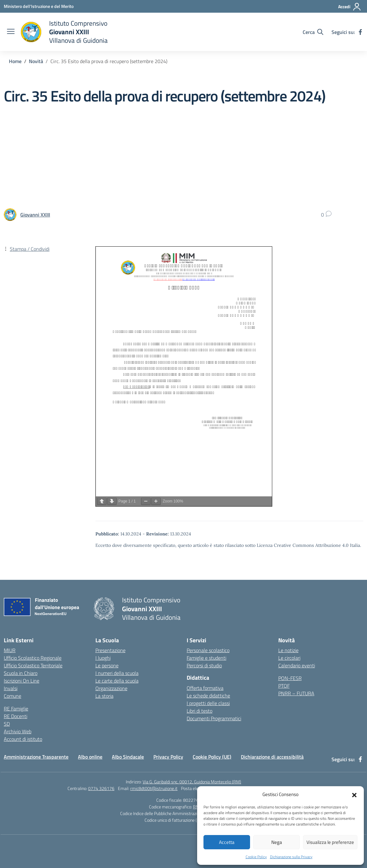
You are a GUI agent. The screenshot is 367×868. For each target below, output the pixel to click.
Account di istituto (23, 739)
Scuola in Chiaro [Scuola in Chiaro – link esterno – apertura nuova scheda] (21, 673)
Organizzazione (111, 688)
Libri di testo (200, 711)
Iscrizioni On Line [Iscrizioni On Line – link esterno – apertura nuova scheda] (22, 681)
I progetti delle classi (208, 703)
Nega (277, 842)
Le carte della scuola (117, 681)
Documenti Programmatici (214, 718)
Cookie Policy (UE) (212, 757)
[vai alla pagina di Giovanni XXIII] (35, 215)
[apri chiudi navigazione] (11, 32)
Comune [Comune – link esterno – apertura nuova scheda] (13, 696)
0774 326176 (101, 788)
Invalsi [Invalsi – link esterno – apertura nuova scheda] (11, 688)
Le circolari (289, 658)
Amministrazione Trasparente (36, 757)
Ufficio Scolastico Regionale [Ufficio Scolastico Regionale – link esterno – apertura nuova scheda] (33, 658)
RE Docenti (16, 716)
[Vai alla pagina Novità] (36, 61)
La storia (104, 696)
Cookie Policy (256, 857)
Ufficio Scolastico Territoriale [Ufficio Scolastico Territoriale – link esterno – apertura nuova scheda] (33, 665)
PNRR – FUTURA (296, 693)
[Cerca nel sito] (313, 32)
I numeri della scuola (117, 673)
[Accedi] (350, 7)
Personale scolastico (208, 650)
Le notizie (288, 650)
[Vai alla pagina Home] (15, 61)
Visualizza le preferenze (330, 842)
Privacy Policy (168, 757)
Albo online (90, 757)
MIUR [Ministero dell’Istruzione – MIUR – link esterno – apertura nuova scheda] (10, 650)
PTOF (284, 686)
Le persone (107, 665)
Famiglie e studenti (206, 658)
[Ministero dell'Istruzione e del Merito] (39, 6)
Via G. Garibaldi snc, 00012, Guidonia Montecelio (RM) (192, 782)
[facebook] (360, 32)
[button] (354, 794)
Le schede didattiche (208, 696)
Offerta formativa (205, 688)
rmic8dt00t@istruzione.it (154, 788)
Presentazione (110, 650)
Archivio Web (18, 731)
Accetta (227, 842)
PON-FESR (290, 678)
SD (7, 724)
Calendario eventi (297, 665)
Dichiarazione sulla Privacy (291, 857)
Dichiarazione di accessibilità (272, 757)
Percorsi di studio (204, 665)
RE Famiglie (16, 709)
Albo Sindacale (128, 757)
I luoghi (103, 658)
